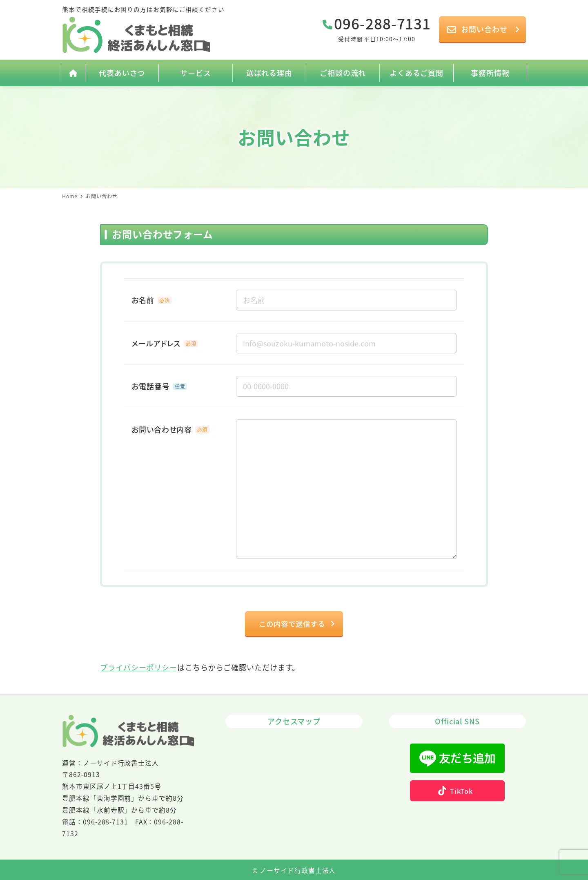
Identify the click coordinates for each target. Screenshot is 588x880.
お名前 (143, 300)
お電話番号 (151, 386)
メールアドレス (156, 343)
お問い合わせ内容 (162, 429)
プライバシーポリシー (139, 668)
